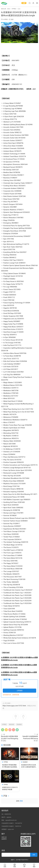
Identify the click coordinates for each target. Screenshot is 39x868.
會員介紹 (4, 837)
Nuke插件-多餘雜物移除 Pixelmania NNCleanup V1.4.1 (30, 739)
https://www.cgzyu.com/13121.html (14, 706)
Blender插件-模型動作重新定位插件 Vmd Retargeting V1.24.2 (10, 739)
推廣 (12, 19)
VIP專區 (5, 19)
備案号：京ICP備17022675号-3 (19, 860)
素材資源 (12, 724)
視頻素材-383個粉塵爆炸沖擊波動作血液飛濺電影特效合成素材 (9, 766)
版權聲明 (4, 839)
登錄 (21, 801)
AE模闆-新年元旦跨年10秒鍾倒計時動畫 (10, 788)
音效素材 (19, 724)
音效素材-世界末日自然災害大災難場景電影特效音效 (29, 766)
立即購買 (20, 691)
